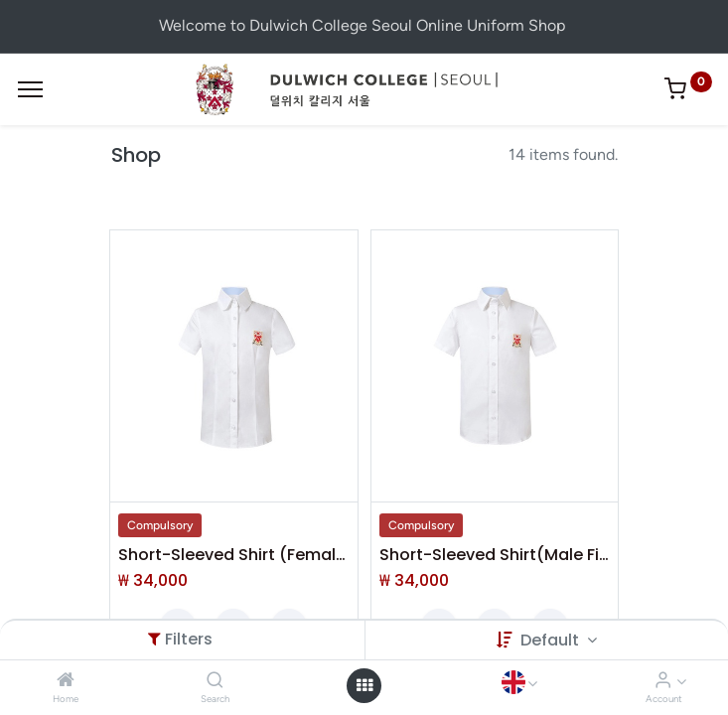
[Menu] (30, 89)
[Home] (66, 681)
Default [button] (552, 640)
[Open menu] (364, 685)
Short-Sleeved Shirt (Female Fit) (234, 555)
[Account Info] (663, 681)
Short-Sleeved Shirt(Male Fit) (495, 555)
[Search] (215, 681)
